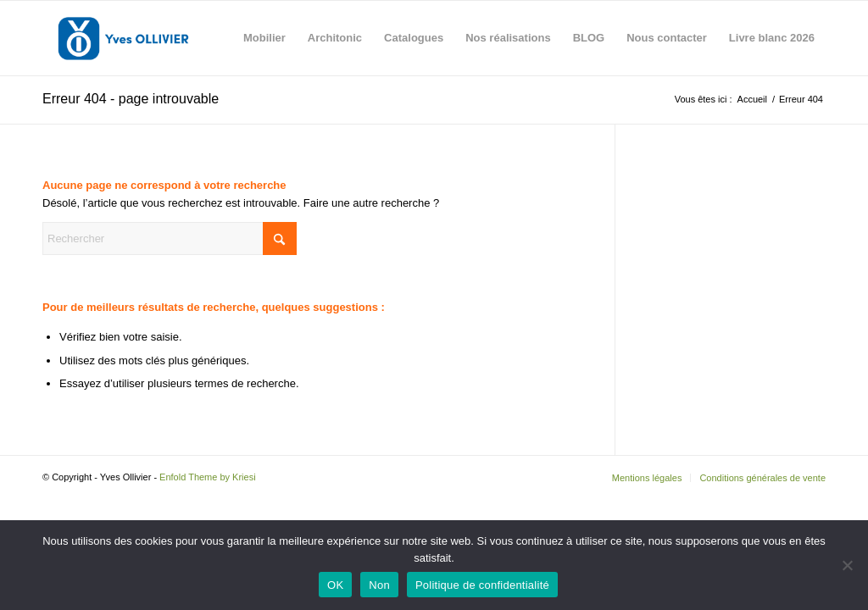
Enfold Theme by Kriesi (208, 477)
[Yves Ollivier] (123, 38)
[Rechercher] (170, 238)
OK (335, 585)
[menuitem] (264, 38)
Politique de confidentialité (482, 585)
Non (379, 585)
